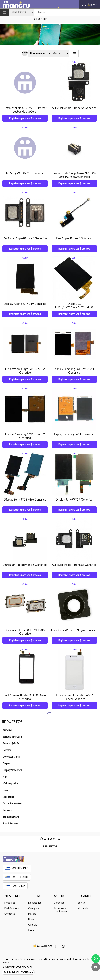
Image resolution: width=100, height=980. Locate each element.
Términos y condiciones (60, 903)
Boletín (82, 896)
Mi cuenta (83, 902)
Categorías (34, 902)
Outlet (32, 924)
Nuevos (32, 913)
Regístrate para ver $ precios (25, 118)
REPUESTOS (40, 19)
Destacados (35, 896)
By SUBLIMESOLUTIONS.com (18, 966)
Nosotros (10, 896)
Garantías (59, 896)
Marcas (32, 907)
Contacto (10, 907)
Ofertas (33, 918)
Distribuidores (12, 902)
